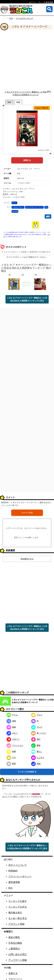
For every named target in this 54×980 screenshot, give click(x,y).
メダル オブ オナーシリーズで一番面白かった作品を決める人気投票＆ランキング (33, 701)
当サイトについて (18, 865)
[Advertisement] (27, 60)
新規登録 (36, 794)
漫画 (11, 721)
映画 (11, 727)
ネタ (11, 757)
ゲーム (14, 203)
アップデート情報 (18, 960)
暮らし (37, 751)
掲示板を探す (15, 913)
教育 (11, 764)
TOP (11, 18)
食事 (11, 751)
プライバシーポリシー (20, 876)
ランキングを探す (18, 901)
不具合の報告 (15, 943)
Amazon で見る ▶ (42, 108)
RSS (10, 888)
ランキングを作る (18, 907)
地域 (36, 764)
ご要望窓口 (14, 949)
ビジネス (38, 757)
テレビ (37, 727)
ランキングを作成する (27, 772)
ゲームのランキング (25, 18)
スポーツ (13, 739)
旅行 (36, 739)
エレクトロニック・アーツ (34, 207)
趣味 (36, 745)
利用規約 (13, 871)
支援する (13, 973)
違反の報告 (14, 937)
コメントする (27, 513)
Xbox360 (15, 211)
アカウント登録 (16, 924)
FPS (46, 207)
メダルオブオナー (18, 207)
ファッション (15, 745)
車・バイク (39, 733)
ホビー (12, 733)
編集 (48, 216)
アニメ (37, 715)
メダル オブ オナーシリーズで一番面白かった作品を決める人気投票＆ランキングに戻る (27, 299)
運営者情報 (14, 882)
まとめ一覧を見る (18, 918)
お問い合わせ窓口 (18, 954)
